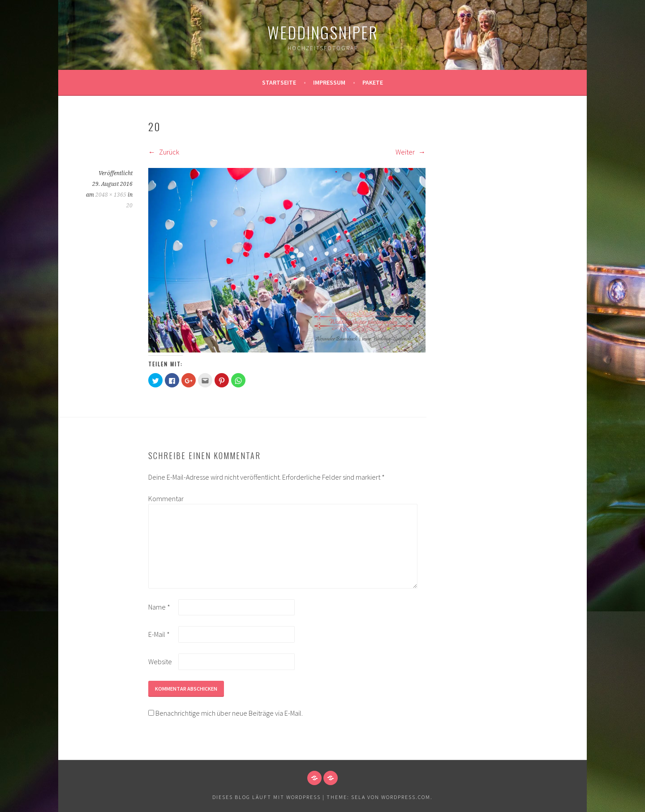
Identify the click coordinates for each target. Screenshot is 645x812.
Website (160, 662)
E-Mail (159, 634)
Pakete (373, 82)
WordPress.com (406, 797)
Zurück (164, 152)
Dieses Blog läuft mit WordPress (267, 797)
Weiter (411, 152)
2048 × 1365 (111, 195)
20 (129, 206)
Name (159, 607)
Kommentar (163, 498)
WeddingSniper (323, 32)
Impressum (329, 82)
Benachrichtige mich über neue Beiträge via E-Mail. (229, 713)
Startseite (279, 82)
